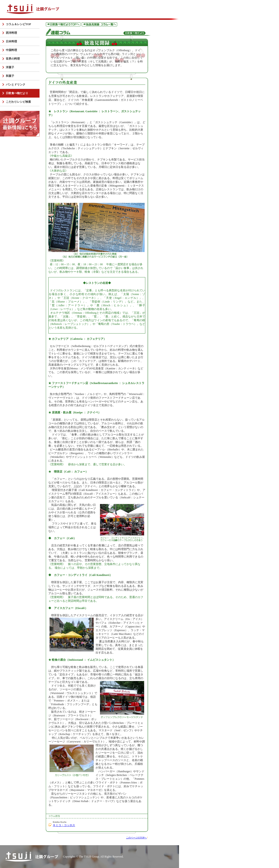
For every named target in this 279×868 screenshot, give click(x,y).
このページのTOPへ (136, 838)
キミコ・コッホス (64, 825)
